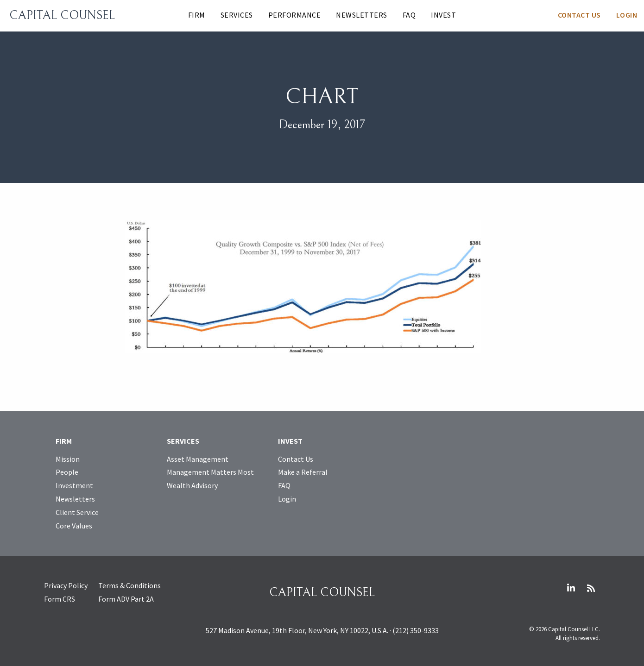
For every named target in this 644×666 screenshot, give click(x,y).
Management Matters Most (210, 472)
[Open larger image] (303, 285)
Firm (197, 15)
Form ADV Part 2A (126, 599)
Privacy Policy (66, 585)
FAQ (409, 15)
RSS (591, 588)
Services (237, 15)
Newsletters (362, 15)
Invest (443, 15)
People (67, 472)
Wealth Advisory (192, 485)
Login (627, 15)
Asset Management (198, 459)
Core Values (74, 526)
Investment (74, 485)
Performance (295, 15)
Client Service (77, 512)
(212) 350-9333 (416, 630)
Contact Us (579, 15)
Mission (68, 459)
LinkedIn (571, 588)
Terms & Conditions (129, 585)
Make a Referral (303, 472)
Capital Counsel (62, 15)
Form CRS (60, 599)
